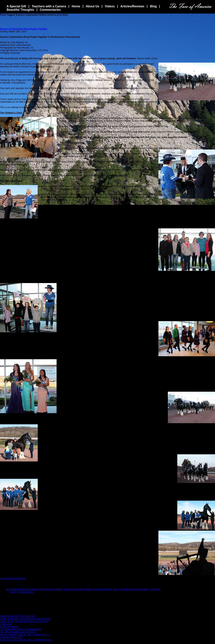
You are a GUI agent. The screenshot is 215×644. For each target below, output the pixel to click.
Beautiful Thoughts (20, 10)
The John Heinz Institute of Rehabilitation (21, 629)
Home (76, 6)
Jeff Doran (155, 589)
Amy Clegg (11, 589)
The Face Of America (190, 7)
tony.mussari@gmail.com (13, 578)
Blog (153, 6)
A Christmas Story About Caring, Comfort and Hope (26, 640)
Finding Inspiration (9, 627)
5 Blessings (6, 624)
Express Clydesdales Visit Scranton (131, 589)
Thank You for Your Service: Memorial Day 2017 (24, 621)
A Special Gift (16, 6)
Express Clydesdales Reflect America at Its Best (88, 589)
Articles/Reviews (132, 6)
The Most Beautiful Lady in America (18, 632)
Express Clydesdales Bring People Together (24, 29)
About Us (93, 6)
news (13, 592)
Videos (110, 6)
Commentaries (50, 10)
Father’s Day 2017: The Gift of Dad (18, 616)
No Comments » (25, 592)
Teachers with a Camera (49, 6)
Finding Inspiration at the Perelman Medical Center (25, 619)
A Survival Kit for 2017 (11, 637)
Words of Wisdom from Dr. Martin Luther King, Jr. (25, 635)
